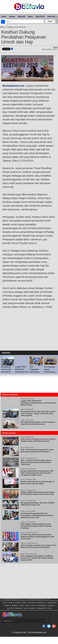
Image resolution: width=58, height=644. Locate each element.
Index (50, 608)
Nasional (21, 16)
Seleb (32, 605)
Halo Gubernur (41, 603)
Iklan (26, 608)
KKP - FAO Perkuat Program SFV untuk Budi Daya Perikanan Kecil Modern (37, 451)
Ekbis (21, 605)
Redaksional (18, 608)
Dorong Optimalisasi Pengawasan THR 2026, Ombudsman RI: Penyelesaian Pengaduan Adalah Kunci (37, 473)
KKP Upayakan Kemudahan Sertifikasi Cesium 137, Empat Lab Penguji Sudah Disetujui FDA (37, 558)
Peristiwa (51, 605)
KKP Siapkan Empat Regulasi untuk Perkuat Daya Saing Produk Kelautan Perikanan (36, 526)
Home (4, 16)
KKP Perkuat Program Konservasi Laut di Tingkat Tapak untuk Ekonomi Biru (38, 440)
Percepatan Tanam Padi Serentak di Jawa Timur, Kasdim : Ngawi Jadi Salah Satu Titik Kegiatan (38, 413)
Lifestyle (7, 605)
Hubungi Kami (42, 608)
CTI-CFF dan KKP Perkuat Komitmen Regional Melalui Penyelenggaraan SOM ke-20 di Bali (37, 537)
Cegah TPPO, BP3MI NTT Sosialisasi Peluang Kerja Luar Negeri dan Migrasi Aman (38, 403)
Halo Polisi (40, 16)
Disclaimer (32, 608)
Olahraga (14, 605)
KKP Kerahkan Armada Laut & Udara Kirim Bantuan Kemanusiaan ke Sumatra (39, 546)
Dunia (27, 605)
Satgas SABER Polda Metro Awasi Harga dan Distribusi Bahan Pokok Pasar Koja (38, 493)
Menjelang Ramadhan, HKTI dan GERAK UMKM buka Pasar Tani (38, 504)
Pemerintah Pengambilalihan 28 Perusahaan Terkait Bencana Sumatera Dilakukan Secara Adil (37, 515)
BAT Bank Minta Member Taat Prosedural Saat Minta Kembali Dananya (38, 423)
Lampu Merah (51, 603)
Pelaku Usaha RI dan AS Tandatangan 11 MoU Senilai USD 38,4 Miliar (38, 483)
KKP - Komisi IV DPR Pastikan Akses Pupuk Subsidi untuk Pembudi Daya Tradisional (36, 462)
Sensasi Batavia (41, 605)
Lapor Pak (9, 608)
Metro (30, 16)
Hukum (12, 16)
